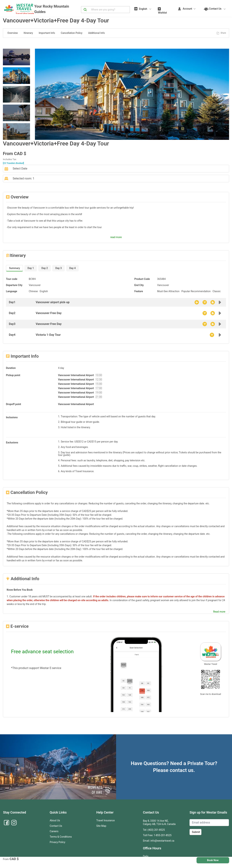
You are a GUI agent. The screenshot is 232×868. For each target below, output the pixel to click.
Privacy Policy (58, 842)
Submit (196, 832)
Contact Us (56, 826)
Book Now (213, 860)
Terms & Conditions (61, 837)
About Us (55, 820)
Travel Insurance (106, 820)
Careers (54, 831)
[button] (49, 94)
